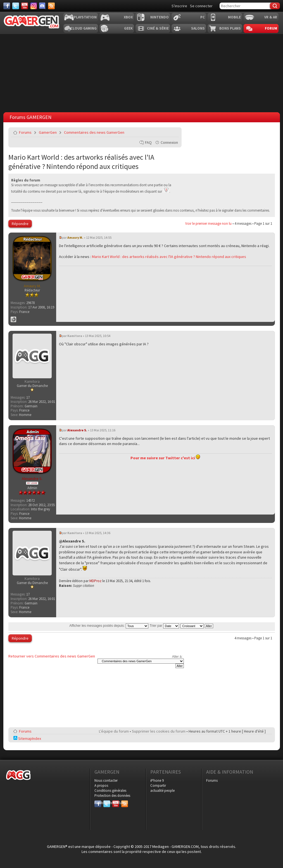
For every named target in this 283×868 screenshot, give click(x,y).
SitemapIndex (27, 738)
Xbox (128, 17)
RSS (124, 803)
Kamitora (75, 336)
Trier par (164, 626)
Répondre (20, 224)
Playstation (85, 17)
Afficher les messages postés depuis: (109, 626)
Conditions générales (110, 791)
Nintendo (160, 17)
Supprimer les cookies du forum (159, 731)
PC (203, 17)
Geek (128, 28)
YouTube (116, 803)
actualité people (162, 791)
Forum (271, 28)
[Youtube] (25, 6)
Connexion (169, 142)
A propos (101, 785)
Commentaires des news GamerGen (94, 132)
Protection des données (112, 796)
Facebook (98, 803)
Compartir (158, 785)
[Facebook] (7, 6)
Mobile (234, 17)
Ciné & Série (158, 28)
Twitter (107, 803)
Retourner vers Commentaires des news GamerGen (52, 656)
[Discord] (42, 6)
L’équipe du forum (114, 731)
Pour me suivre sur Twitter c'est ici (165, 458)
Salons (198, 28)
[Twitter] (16, 6)
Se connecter (201, 6)
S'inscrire (179, 6)
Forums (25, 132)
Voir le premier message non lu (208, 223)
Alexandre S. (77, 430)
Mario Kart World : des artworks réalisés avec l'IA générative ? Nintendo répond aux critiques (81, 162)
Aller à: (177, 657)
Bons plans (230, 28)
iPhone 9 (157, 780)
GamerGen (48, 132)
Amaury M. (75, 237)
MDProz (95, 581)
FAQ (148, 142)
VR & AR (271, 17)
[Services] (51, 6)
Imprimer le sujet (160, 132)
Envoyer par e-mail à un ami (173, 132)
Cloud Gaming (84, 28)
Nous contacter (106, 780)
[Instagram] (34, 6)
